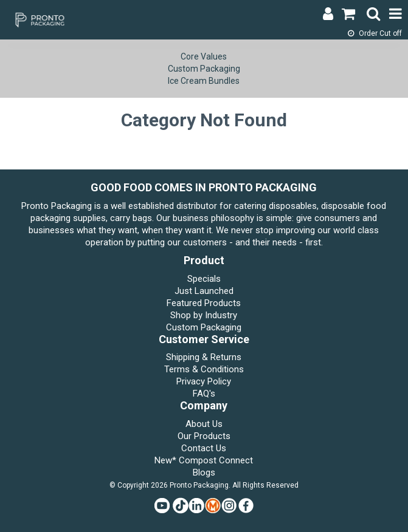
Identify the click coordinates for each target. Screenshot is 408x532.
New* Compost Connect (204, 460)
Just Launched (204, 291)
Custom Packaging (204, 69)
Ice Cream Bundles (204, 81)
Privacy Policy (204, 381)
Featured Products (204, 303)
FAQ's (204, 394)
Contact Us (204, 448)
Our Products (204, 436)
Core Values (204, 56)
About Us (204, 424)
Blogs (204, 472)
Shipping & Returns (204, 357)
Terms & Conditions (204, 369)
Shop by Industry (204, 315)
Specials (204, 279)
